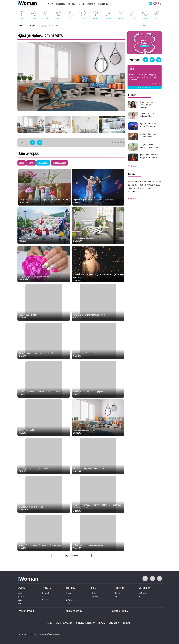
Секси (81, 4)
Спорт (20, 600)
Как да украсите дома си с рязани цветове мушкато (44, 200)
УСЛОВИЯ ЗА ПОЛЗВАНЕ (64, 623)
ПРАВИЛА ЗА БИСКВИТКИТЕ (85, 623)
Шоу (116, 597)
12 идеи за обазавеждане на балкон (89, 238)
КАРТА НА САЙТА (114, 623)
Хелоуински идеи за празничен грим (89, 315)
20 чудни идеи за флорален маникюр (35, 276)
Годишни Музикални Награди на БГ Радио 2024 (93, 200)
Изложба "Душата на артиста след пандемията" (41, 392)
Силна (68, 597)
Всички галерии (59, 163)
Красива (49, 4)
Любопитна (103, 4)
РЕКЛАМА (101, 623)
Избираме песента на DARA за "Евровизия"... (148, 125)
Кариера (69, 593)
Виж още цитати (145, 88)
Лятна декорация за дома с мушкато (35, 468)
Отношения (95, 597)
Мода (22, 163)
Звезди (31, 163)
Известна (91, 4)
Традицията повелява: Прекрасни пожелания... (149, 156)
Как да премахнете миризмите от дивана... (149, 146)
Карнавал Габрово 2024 (29, 238)
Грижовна (60, 4)
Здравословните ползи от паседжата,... (149, 135)
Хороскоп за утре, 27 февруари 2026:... (148, 115)
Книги (141, 597)
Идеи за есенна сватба (29, 315)
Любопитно (43, 163)
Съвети (93, 593)
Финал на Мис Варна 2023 (84, 353)
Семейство (46, 593)
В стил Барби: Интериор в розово (88, 392)
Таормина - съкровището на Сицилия (89, 468)
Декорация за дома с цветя (31, 507)
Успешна (72, 4)
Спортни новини (120, 611)
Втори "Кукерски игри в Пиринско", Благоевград (40, 545)
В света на (70, 600)
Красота (21, 597)
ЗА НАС (50, 623)
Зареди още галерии (71, 555)
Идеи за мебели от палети (85, 430)
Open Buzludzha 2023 (27, 430)
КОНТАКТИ (127, 623)
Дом (43, 597)
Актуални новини (26, 611)
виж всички (132, 166)
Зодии (68, 603)
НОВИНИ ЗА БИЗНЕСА (74, 611)
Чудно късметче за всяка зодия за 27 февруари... (147, 105)
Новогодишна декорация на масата (89, 545)
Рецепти (45, 600)
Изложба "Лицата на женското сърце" (36, 353)
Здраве (20, 593)
